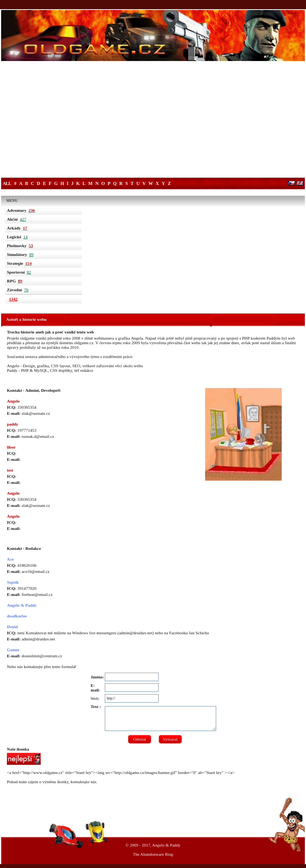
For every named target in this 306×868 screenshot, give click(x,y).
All (7, 183)
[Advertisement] (153, 120)
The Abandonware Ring (153, 854)
